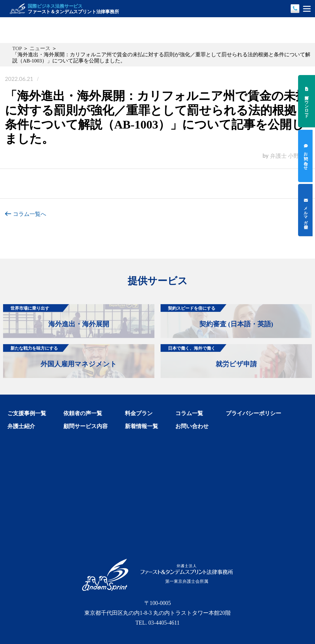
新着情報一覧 (142, 426)
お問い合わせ (192, 426)
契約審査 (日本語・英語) (217, 316)
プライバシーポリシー (253, 413)
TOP (17, 48)
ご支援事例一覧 (27, 413)
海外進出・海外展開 (56, 316)
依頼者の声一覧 (83, 413)
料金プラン (139, 413)
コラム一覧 (189, 413)
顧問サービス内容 (86, 426)
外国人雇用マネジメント (60, 356)
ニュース (40, 48)
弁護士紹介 (21, 426)
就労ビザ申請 (209, 356)
